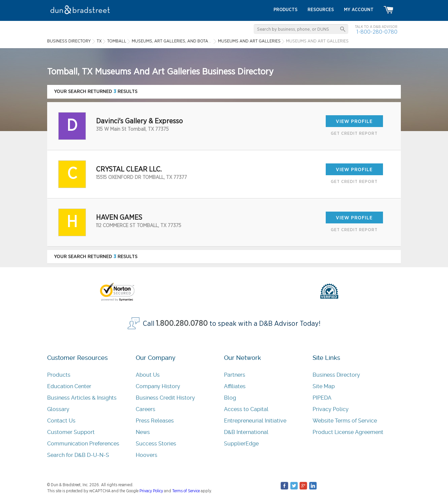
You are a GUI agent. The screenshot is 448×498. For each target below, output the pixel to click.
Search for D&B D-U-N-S (78, 455)
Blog (230, 398)
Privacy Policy (331, 409)
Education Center (69, 386)
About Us (148, 375)
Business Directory (336, 375)
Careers (146, 409)
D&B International (246, 432)
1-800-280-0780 (377, 32)
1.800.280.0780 (182, 324)
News (143, 432)
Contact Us (61, 421)
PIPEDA (322, 398)
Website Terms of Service (345, 421)
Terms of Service (186, 491)
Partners (235, 375)
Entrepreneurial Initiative (255, 421)
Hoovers (147, 455)
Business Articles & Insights (82, 398)
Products (59, 375)
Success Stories (156, 444)
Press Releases (155, 421)
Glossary (58, 409)
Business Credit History (165, 398)
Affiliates (235, 386)
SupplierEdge (241, 444)
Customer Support (71, 432)
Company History (158, 386)
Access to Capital (246, 409)
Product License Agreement (348, 432)
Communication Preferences (83, 444)
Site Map (324, 386)
